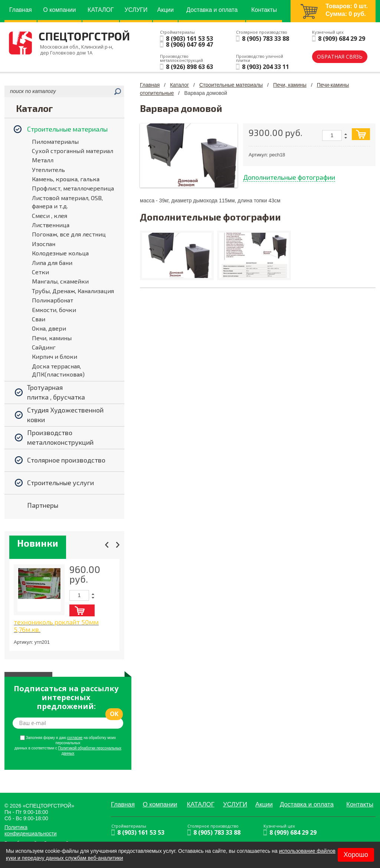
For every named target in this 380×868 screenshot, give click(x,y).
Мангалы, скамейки (60, 281)
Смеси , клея (50, 216)
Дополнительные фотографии (289, 177)
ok (114, 714)
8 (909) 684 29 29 (342, 39)
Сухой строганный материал (73, 151)
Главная (150, 85)
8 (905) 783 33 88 (266, 39)
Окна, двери (49, 328)
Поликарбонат (53, 300)
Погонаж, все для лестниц (69, 234)
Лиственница (51, 225)
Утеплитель (48, 170)
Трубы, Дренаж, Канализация (73, 291)
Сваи (39, 319)
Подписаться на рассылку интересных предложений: (66, 698)
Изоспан (44, 244)
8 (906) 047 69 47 (189, 44)
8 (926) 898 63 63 (189, 67)
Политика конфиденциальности (31, 830)
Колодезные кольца (60, 253)
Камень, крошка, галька (66, 179)
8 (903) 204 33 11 (266, 67)
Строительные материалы (231, 85)
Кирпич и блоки (55, 356)
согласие (75, 738)
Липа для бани (52, 263)
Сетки (40, 272)
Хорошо (356, 855)
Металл (43, 160)
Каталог (179, 85)
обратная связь (340, 57)
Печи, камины (52, 338)
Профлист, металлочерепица (73, 188)
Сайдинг (44, 347)
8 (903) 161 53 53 (189, 39)
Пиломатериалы (55, 141)
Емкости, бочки (54, 310)
